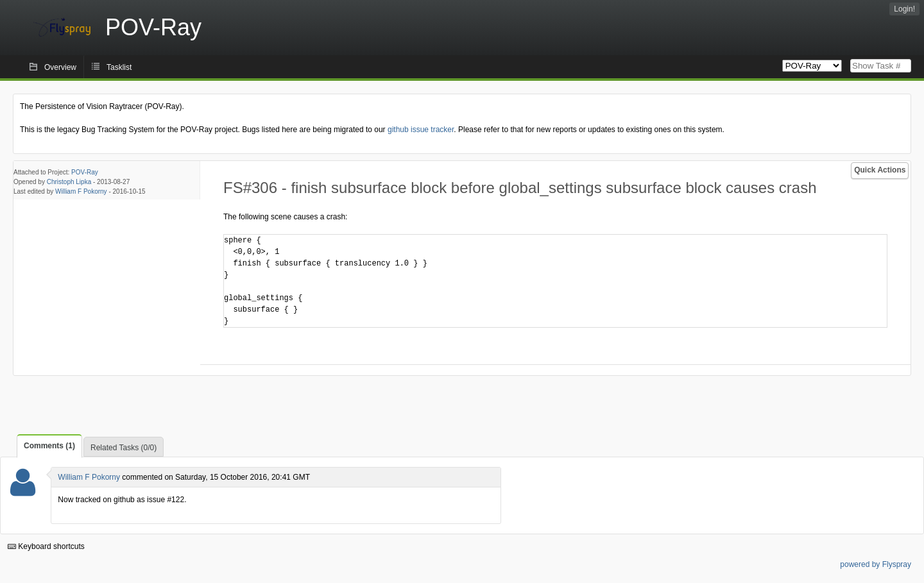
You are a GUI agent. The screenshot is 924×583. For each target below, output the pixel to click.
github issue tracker (421, 130)
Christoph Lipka (69, 182)
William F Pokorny (81, 191)
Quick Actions (880, 170)
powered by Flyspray (876, 564)
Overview (60, 67)
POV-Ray (85, 172)
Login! (904, 9)
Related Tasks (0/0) (124, 448)
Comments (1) (49, 446)
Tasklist (119, 67)
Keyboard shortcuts (46, 546)
